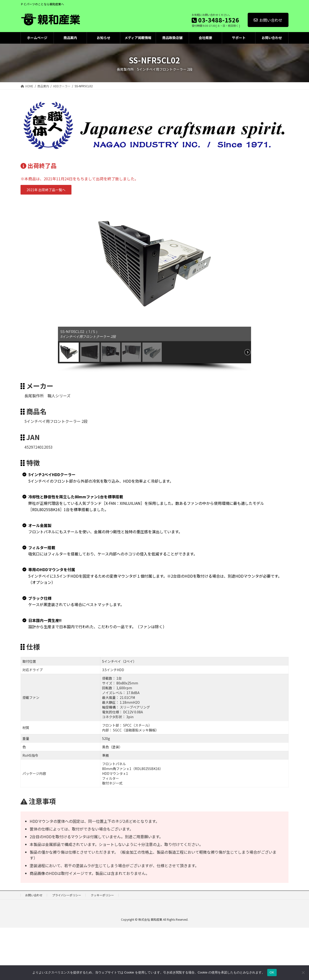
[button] (46, 190)
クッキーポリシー (102, 895)
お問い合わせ (268, 20)
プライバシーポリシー (67, 895)
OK (272, 972)
